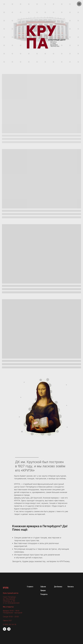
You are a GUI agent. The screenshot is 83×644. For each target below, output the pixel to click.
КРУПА (6, 588)
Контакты (71, 587)
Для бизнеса (58, 587)
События (43, 587)
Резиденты (44, 594)
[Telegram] (9, 630)
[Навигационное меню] (79, 4)
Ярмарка (43, 590)
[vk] (5, 630)
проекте (31, 587)
